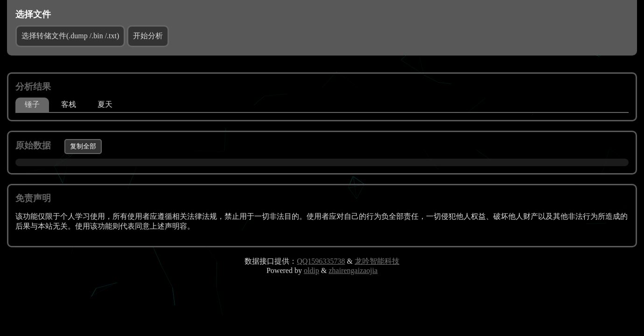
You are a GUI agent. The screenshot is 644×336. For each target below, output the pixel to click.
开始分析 (148, 36)
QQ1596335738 (321, 261)
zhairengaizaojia (353, 270)
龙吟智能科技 (377, 261)
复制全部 (83, 146)
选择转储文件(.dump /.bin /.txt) (70, 36)
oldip (311, 270)
